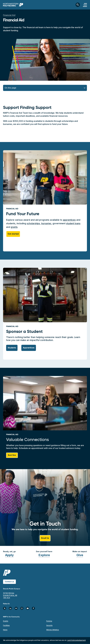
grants (14, 227)
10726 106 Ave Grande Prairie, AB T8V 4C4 (10, 595)
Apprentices (29, 348)
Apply (9, 555)
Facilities (6, 625)
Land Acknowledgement (76, 640)
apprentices (69, 220)
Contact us (9, 582)
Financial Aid (9, 15)
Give (80, 555)
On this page (10, 88)
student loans (73, 223)
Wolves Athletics (53, 630)
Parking (49, 621)
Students (12, 348)
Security (49, 625)
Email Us (45, 538)
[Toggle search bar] (78, 5)
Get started (13, 234)
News (5, 630)
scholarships (33, 223)
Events (6, 621)
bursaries (46, 223)
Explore (44, 555)
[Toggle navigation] (85, 5)
